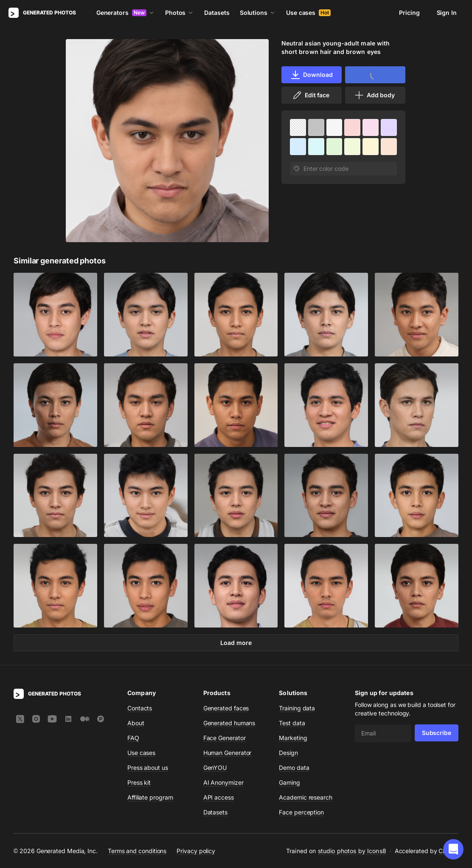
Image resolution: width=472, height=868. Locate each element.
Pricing (409, 13)
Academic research (306, 797)
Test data (292, 723)
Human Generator (228, 753)
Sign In (447, 13)
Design (288, 753)
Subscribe (437, 733)
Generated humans (229, 723)
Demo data (294, 768)
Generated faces (226, 708)
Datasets (217, 13)
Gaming (289, 782)
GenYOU (215, 768)
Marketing (293, 738)
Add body (374, 95)
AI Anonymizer (223, 782)
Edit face (311, 95)
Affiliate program (150, 797)
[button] (453, 849)
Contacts (140, 708)
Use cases (308, 13)
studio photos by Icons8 (352, 851)
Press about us (148, 768)
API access (219, 797)
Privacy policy (196, 851)
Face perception (301, 812)
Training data (297, 708)
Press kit (139, 782)
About (136, 723)
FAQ (133, 738)
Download (311, 75)
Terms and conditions (137, 851)
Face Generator (225, 738)
